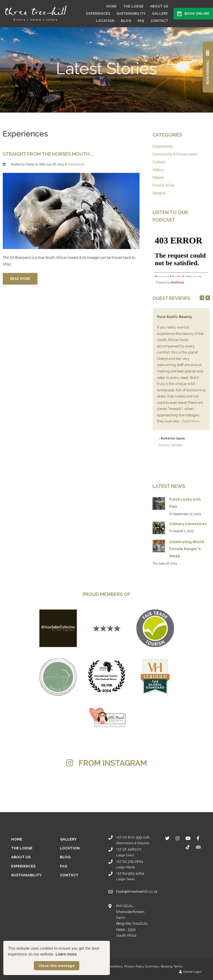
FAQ (141, 21)
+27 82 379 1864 (130, 861)
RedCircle (178, 283)
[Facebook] (198, 838)
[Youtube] (188, 838)
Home (111, 6)
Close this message (57, 966)
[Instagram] (177, 838)
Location (105, 21)
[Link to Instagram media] (37, 788)
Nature (158, 177)
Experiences (98, 14)
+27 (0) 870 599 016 (133, 837)
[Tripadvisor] (198, 847)
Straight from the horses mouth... (48, 154)
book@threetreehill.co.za (137, 891)
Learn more (66, 954)
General (159, 193)
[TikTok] (188, 847)
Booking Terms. (172, 967)
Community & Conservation (175, 154)
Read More (20, 279)
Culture (159, 162)
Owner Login (191, 972)
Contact (159, 21)
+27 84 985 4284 (130, 873)
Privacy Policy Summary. (142, 967)
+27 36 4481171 (129, 849)
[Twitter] (167, 838)
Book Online (193, 14)
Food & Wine (163, 185)
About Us (159, 6)
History (158, 170)
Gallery (160, 14)
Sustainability (131, 14)
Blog (126, 21)
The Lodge (133, 6)
